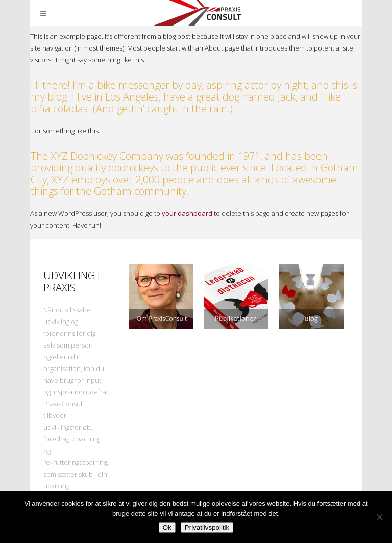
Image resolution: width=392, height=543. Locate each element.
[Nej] (379, 517)
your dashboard (187, 213)
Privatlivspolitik (207, 527)
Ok (167, 527)
